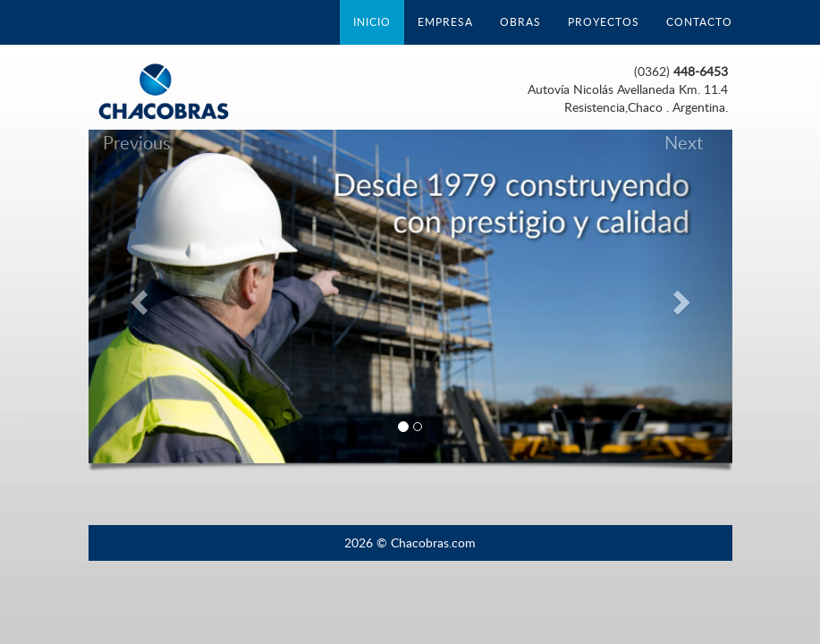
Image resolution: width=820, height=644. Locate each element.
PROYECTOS (604, 22)
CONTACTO (699, 22)
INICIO (372, 22)
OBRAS (520, 22)
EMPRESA (445, 22)
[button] (137, 297)
